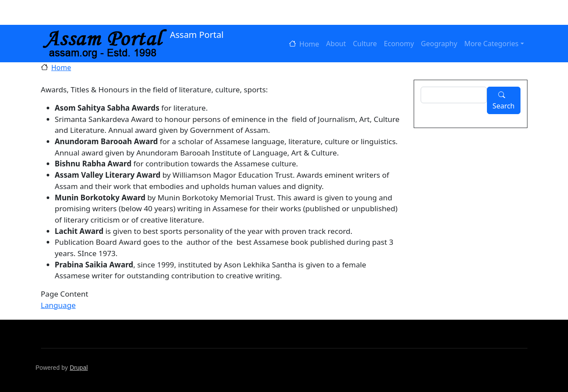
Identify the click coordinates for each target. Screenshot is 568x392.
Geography (439, 44)
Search (504, 106)
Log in (68, 13)
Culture (365, 44)
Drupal (79, 368)
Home (310, 44)
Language (58, 305)
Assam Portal (132, 35)
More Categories (491, 44)
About (336, 44)
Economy (399, 44)
